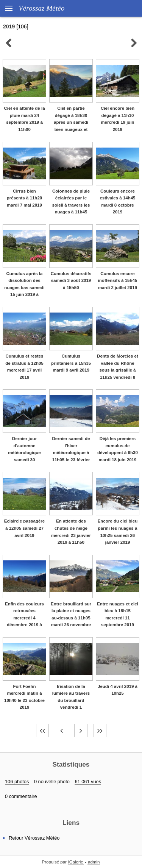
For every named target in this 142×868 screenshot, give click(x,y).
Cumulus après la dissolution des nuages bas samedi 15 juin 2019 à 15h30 (24, 288)
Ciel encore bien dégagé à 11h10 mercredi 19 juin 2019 (118, 119)
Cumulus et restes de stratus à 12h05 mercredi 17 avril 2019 (24, 367)
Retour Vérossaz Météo (34, 838)
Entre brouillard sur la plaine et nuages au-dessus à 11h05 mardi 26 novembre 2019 (71, 618)
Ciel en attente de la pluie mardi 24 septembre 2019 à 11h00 (24, 119)
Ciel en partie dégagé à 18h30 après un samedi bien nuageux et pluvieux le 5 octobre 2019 (71, 126)
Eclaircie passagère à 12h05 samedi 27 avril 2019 (25, 528)
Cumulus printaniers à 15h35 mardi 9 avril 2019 (71, 363)
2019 (9, 26)
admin (94, 862)
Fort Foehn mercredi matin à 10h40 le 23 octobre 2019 (24, 697)
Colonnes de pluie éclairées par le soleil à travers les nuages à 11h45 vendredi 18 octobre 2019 (71, 209)
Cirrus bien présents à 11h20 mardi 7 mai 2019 (24, 198)
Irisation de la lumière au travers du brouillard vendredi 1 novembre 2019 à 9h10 (71, 704)
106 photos (17, 782)
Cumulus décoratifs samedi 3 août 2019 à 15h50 (71, 281)
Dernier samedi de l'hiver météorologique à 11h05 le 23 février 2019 (71, 453)
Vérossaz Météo (41, 8)
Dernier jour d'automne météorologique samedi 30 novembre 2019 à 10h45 (24, 456)
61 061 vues (88, 782)
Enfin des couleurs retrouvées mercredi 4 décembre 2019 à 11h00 (24, 618)
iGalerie (76, 862)
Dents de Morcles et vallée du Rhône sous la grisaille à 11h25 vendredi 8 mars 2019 (118, 370)
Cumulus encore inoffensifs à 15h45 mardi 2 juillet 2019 (118, 281)
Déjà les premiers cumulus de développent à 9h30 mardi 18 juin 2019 (118, 449)
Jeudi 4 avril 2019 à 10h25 (118, 690)
